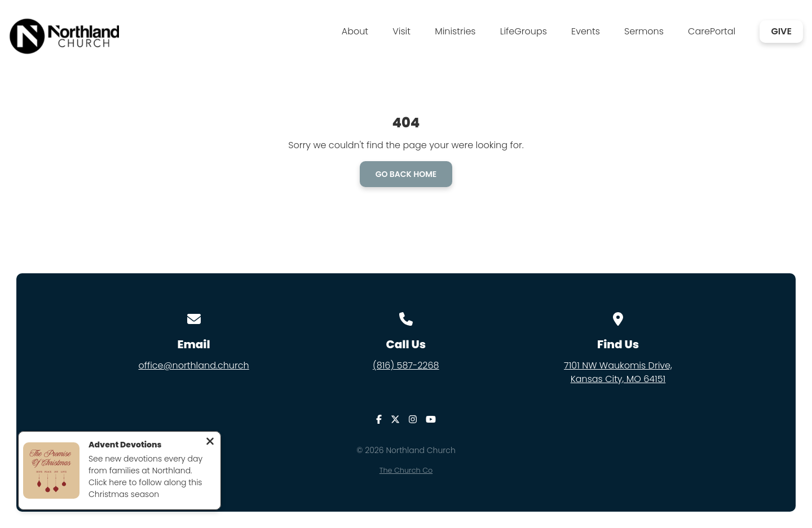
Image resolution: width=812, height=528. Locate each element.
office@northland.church (193, 365)
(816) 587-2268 (406, 365)
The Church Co (406, 470)
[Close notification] (210, 443)
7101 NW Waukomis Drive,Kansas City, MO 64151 (618, 372)
